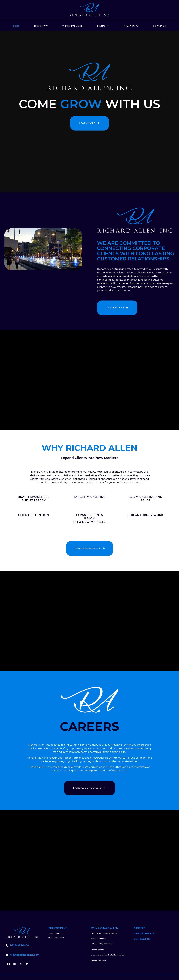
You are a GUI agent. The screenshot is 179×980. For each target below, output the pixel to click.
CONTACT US (142, 939)
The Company (41, 26)
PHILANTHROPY (144, 934)
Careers (103, 26)
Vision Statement (55, 933)
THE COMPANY (58, 928)
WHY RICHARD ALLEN (105, 928)
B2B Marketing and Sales (102, 944)
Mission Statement (56, 938)
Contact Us (159, 26)
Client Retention (98, 949)
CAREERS (140, 928)
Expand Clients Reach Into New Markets (108, 955)
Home (16, 26)
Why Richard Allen (72, 26)
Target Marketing (98, 938)
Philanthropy (131, 26)
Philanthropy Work (99, 960)
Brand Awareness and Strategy (104, 933)
